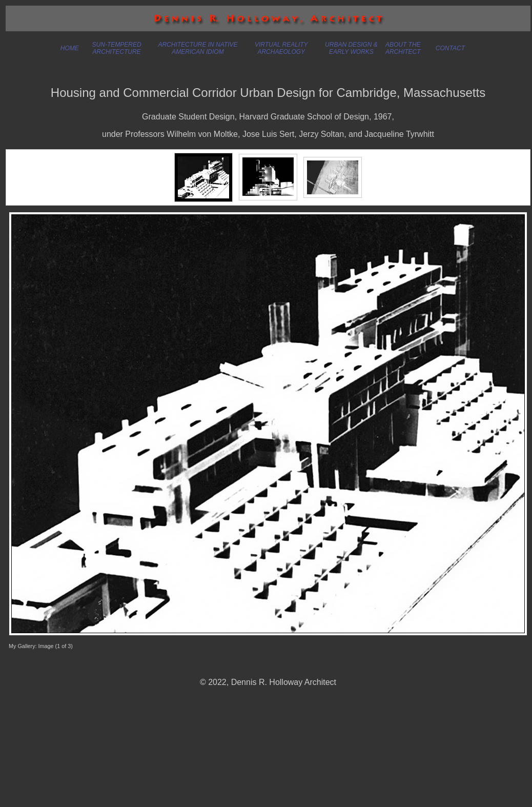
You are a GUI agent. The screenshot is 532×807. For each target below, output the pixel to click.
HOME (70, 48)
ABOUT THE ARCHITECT (403, 48)
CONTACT (450, 48)
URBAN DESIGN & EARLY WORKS (351, 48)
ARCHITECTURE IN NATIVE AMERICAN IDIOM (198, 48)
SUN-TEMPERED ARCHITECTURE (117, 48)
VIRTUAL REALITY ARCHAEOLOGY (281, 48)
